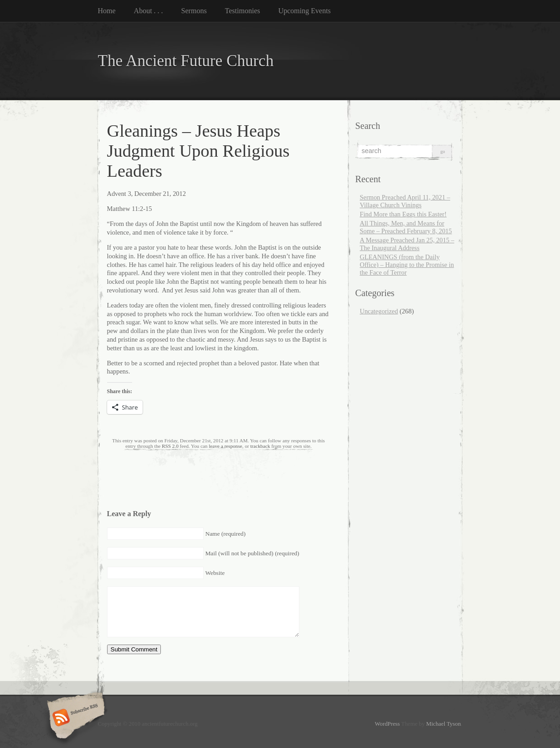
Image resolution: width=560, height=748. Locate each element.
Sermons (194, 11)
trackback (260, 446)
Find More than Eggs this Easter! (403, 214)
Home (107, 11)
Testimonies (243, 11)
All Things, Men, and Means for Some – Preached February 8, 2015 (406, 227)
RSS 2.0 (170, 446)
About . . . (149, 11)
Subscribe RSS (74, 718)
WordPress (387, 724)
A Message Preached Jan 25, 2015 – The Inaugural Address (407, 244)
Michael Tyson (443, 724)
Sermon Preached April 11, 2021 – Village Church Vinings (405, 201)
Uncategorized (379, 311)
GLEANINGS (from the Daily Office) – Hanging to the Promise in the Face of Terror (407, 265)
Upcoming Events (305, 11)
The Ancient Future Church (186, 61)
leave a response (225, 446)
